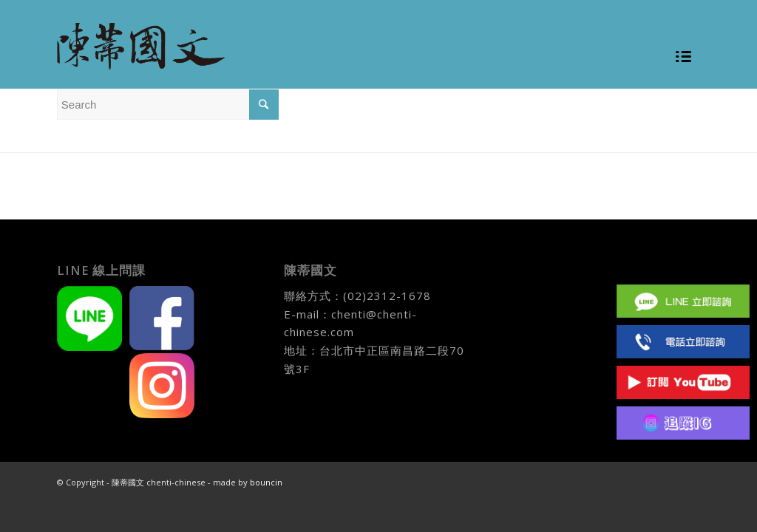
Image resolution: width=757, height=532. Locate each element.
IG (683, 423)
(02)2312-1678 (387, 296)
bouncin (266, 482)
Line (683, 301)
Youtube (683, 382)
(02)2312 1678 (683, 342)
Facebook (683, 260)
